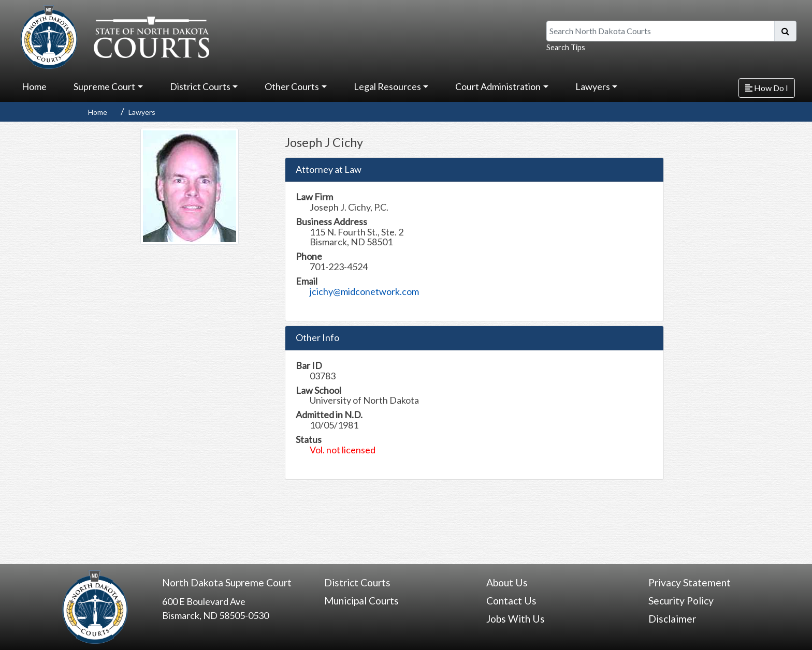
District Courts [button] (200, 86)
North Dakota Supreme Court (227, 582)
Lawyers (142, 112)
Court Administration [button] (498, 86)
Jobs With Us (516, 619)
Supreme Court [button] (104, 86)
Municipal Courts (361, 601)
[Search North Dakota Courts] (661, 31)
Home (34, 86)
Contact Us (511, 601)
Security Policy (681, 601)
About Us (507, 582)
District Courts (357, 582)
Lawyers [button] (593, 86)
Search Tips (566, 47)
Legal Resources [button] (387, 86)
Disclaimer (672, 619)
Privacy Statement (690, 582)
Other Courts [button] (292, 86)
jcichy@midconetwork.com (364, 291)
